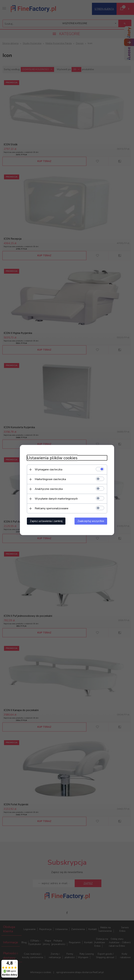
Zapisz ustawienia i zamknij (46, 521)
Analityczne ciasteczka (49, 489)
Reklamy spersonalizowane (52, 508)
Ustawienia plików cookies (52, 458)
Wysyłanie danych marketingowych (56, 499)
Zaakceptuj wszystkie (91, 521)
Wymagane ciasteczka (49, 470)
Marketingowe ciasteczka (50, 479)
